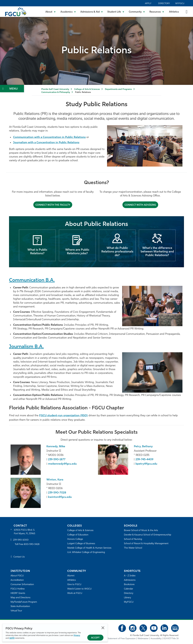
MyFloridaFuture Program (24, 602)
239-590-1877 (57, 460)
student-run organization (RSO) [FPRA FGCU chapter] (68, 416)
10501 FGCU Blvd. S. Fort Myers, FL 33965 (25, 532)
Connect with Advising (140, 205)
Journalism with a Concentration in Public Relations (46, 143)
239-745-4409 (144, 460)
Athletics (174, 12)
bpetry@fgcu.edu (146, 464)
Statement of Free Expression (122, 639)
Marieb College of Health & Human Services (89, 548)
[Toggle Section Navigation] (12, 89)
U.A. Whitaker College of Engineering (86, 552)
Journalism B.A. (26, 347)
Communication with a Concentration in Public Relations (49, 137)
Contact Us (19, 557)
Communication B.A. (32, 280)
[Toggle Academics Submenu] (68, 12)
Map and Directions (21, 598)
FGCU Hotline (18, 589)
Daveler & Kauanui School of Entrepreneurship (148, 535)
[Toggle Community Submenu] (137, 12)
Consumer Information (22, 585)
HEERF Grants (18, 593)
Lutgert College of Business (81, 544)
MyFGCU (180, 4)
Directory (164, 4)
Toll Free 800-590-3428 (27, 544)
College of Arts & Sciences (87, 89)
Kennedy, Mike (56, 447)
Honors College (75, 539)
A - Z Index (130, 576)
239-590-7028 (57, 493)
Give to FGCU (74, 585)
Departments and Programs (118, 89)
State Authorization (20, 606)
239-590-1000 (21, 540)
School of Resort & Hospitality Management (146, 544)
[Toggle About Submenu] (51, 12)
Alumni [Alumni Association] (71, 576)
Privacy (77, 635)
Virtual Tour (16, 611)
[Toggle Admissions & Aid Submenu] (92, 12)
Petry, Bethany (143, 447)
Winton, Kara (55, 480)
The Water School (133, 548)
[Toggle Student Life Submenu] (116, 12)
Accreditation (17, 580)
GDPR (12, 638)
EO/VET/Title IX (171, 639)
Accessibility (156, 639)
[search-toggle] (187, 12)
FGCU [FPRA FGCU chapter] (43, 416)
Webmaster (143, 639)
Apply (148, 4)
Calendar (128, 589)
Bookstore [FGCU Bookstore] (129, 585)
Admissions (130, 580)
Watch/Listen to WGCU (79, 589)
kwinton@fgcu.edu (60, 497)
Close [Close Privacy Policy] (103, 628)
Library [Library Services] (127, 598)
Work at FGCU (75, 593)
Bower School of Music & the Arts (141, 531)
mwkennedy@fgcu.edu (62, 464)
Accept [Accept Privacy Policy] (95, 638)
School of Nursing (133, 539)
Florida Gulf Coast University (55, 89)
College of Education (78, 535)
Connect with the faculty (53, 205)
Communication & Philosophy (56, 92)
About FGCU (17, 576)
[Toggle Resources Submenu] (157, 12)
